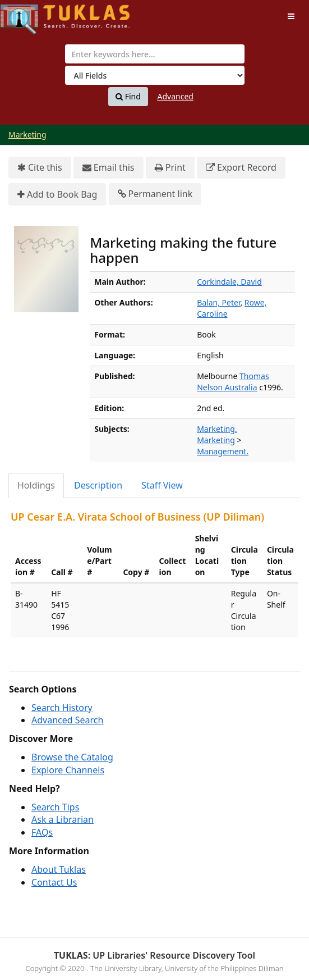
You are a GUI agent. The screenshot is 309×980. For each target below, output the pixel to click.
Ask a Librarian (63, 819)
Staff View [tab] (162, 485)
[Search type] (155, 75)
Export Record (241, 168)
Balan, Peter (218, 302)
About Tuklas (59, 869)
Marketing (27, 135)
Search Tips (55, 807)
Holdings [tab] (36, 485)
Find (128, 97)
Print (170, 168)
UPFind (28, 14)
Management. (223, 451)
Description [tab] (98, 485)
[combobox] (155, 54)
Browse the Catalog (72, 757)
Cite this (40, 168)
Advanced (176, 96)
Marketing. (217, 429)
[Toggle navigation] (291, 16)
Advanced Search (67, 720)
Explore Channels (68, 770)
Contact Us (54, 882)
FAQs (42, 832)
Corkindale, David (229, 282)
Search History (62, 708)
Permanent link (155, 194)
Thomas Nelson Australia (233, 382)
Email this (109, 168)
